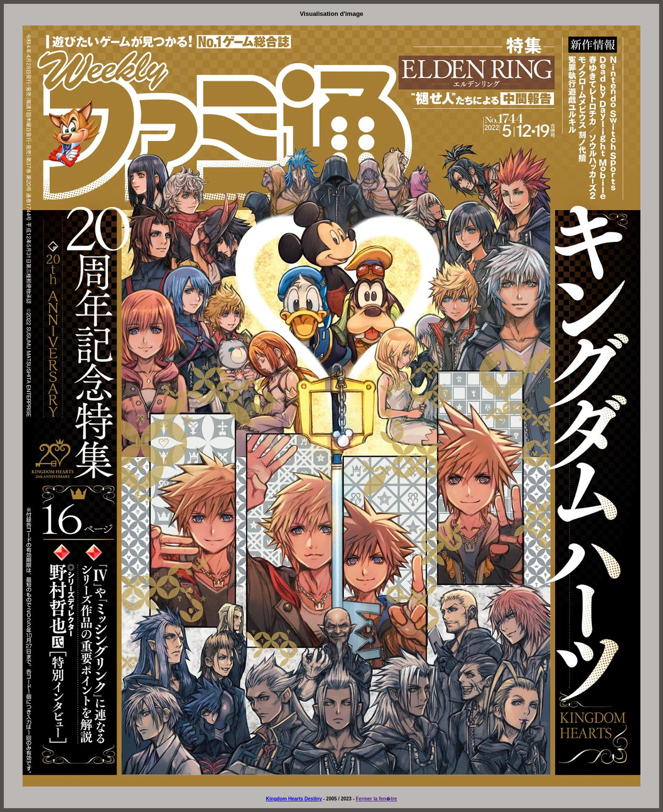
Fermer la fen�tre (377, 799)
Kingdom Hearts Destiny (294, 799)
